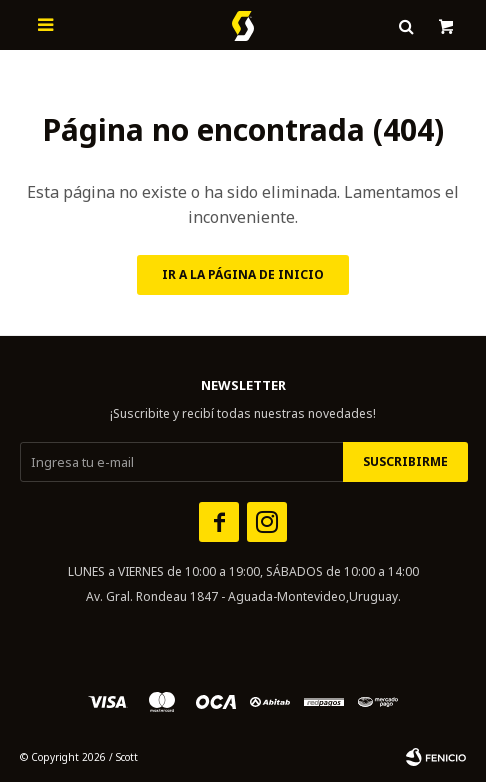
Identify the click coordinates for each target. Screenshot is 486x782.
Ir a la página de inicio (243, 274)
